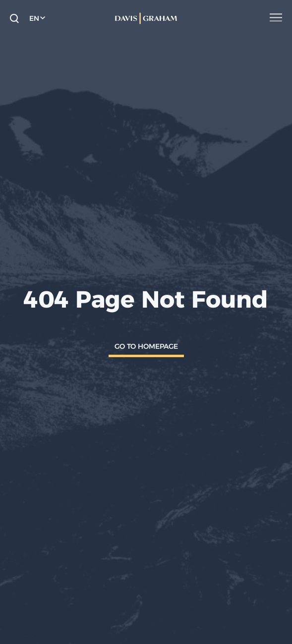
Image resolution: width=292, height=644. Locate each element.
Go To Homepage (146, 346)
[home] (146, 18)
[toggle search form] (14, 18)
